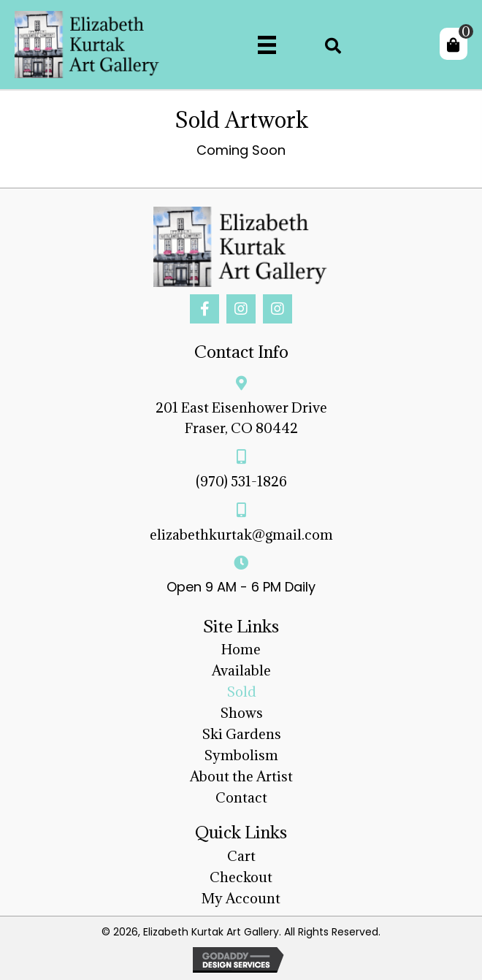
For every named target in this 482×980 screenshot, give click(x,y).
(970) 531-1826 (241, 481)
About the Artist (241, 776)
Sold (241, 692)
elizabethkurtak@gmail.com (241, 535)
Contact (241, 797)
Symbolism (241, 755)
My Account (241, 898)
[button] (204, 309)
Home (241, 649)
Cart (241, 856)
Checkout (241, 877)
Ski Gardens (241, 734)
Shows (241, 713)
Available (241, 670)
